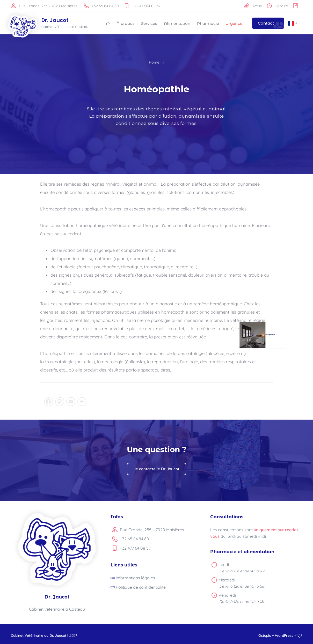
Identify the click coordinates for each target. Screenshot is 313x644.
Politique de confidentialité (141, 587)
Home (154, 62)
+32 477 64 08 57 (142, 6)
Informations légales (135, 578)
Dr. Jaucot (55, 20)
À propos (126, 23)
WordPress (284, 635)
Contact (266, 23)
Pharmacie (208, 23)
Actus (253, 6)
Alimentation (177, 23)
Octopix (265, 635)
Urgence (234, 23)
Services (149, 23)
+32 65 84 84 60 (101, 6)
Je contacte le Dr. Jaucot (156, 468)
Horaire (277, 6)
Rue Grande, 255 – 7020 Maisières (44, 6)
